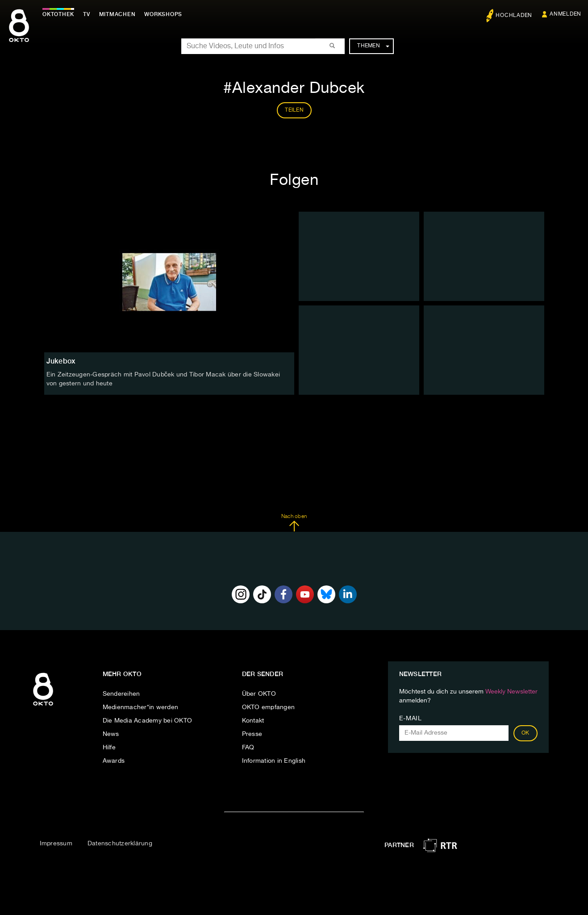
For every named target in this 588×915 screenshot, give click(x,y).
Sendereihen (121, 694)
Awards (114, 761)
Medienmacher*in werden (141, 707)
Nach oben (294, 523)
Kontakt (253, 721)
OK (525, 733)
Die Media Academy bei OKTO (148, 721)
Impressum (56, 844)
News (111, 734)
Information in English (274, 761)
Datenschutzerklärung (120, 844)
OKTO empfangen (269, 707)
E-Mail (411, 719)
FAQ (248, 748)
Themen (373, 46)
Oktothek (58, 14)
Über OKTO (259, 694)
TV (87, 14)
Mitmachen (117, 14)
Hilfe (109, 748)
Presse (252, 734)
